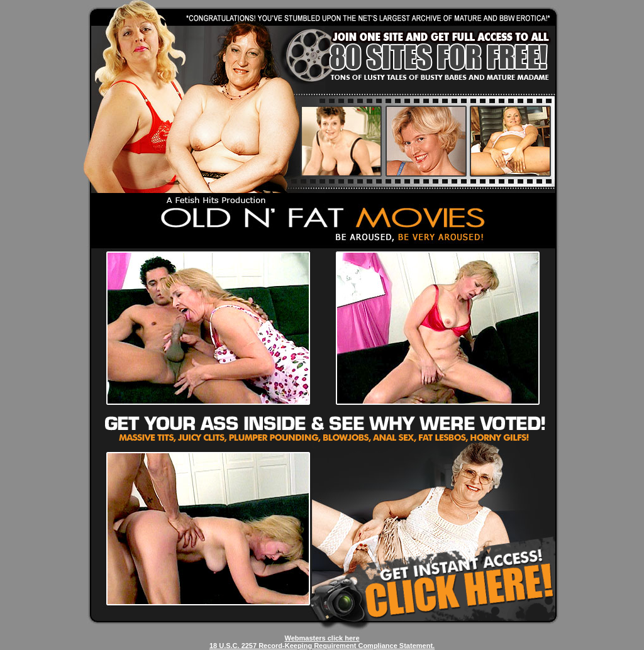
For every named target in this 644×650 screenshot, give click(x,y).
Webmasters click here (322, 638)
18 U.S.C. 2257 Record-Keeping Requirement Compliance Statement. (322, 646)
